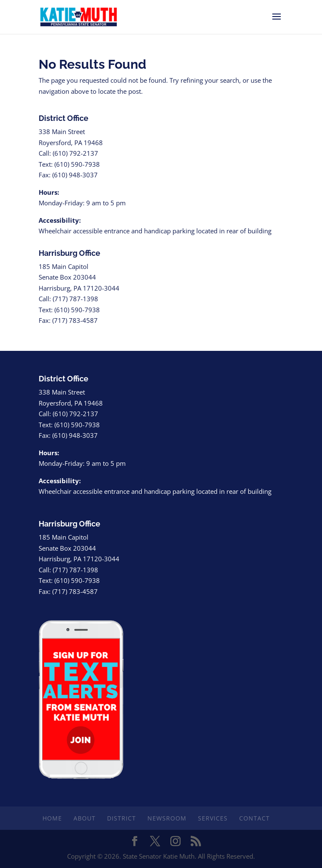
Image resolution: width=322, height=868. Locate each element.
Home (52, 818)
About (85, 818)
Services (213, 818)
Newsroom (167, 818)
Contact (254, 818)
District (121, 818)
